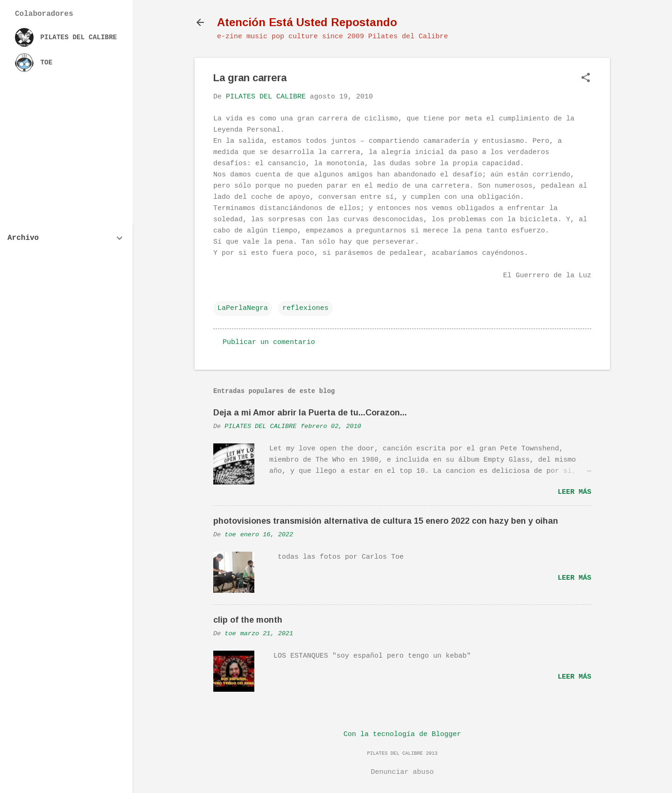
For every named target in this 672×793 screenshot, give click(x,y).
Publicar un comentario (269, 342)
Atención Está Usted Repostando (307, 22)
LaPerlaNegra (243, 308)
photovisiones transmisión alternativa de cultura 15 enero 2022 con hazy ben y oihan (386, 521)
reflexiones (305, 308)
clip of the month (248, 620)
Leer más (574, 492)
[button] (586, 79)
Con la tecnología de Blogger (402, 734)
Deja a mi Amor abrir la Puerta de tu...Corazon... (310, 413)
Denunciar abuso (402, 772)
